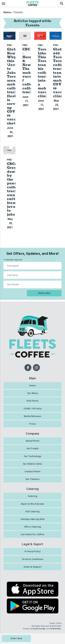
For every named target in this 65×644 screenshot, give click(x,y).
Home (7, 12)
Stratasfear (56, 629)
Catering (32, 496)
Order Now (16, 638)
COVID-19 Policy (33, 409)
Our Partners (32, 479)
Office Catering (33, 527)
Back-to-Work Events (33, 504)
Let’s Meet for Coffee (32, 534)
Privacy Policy (33, 551)
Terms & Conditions (32, 559)
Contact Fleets (32, 471)
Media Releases (33, 416)
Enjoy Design (39, 629)
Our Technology (32, 456)
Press (33, 424)
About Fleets (32, 441)
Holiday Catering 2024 (32, 519)
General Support (33, 567)
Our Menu (32, 393)
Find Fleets (32, 401)
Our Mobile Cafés (32, 464)
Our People (33, 448)
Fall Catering (32, 512)
